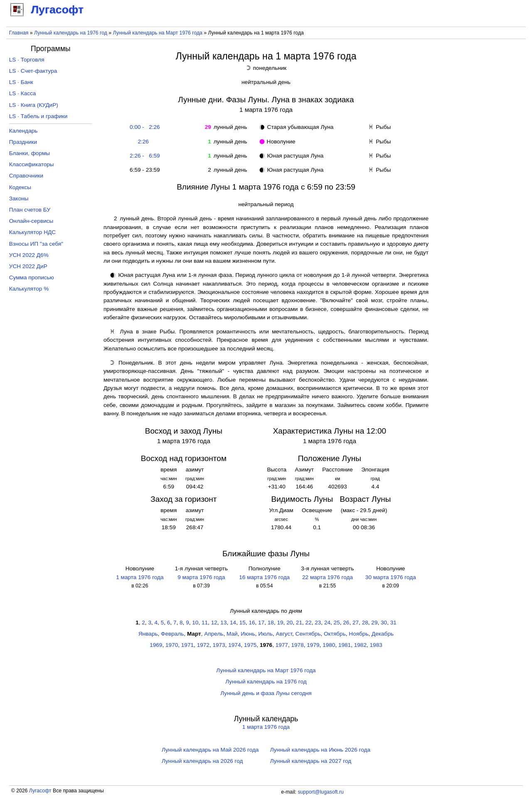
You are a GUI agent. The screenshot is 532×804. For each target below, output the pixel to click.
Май (232, 634)
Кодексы (20, 187)
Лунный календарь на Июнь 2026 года (320, 750)
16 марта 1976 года (264, 577)
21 (299, 623)
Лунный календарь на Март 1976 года (158, 33)
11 (205, 623)
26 (346, 623)
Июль (265, 634)
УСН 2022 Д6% (29, 255)
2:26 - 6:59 (143, 156)
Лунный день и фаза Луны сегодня (266, 693)
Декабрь (383, 634)
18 (271, 623)
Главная (19, 33)
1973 (219, 645)
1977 (282, 645)
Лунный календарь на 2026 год (202, 761)
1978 (298, 645)
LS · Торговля (27, 60)
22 (309, 623)
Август (284, 634)
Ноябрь (358, 634)
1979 (313, 645)
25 (337, 623)
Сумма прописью (32, 277)
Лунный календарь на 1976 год (71, 33)
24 (327, 623)
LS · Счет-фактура (33, 71)
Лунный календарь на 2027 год (311, 761)
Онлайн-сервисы (31, 221)
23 (318, 623)
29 (374, 623)
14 (233, 623)
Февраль (172, 634)
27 (356, 623)
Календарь (23, 131)
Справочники (26, 176)
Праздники (23, 142)
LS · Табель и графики (38, 116)
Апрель (214, 634)
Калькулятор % (29, 289)
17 (261, 623)
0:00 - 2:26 (143, 127)
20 (289, 623)
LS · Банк (21, 82)
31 (393, 623)
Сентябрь (308, 634)
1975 (250, 645)
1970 (172, 645)
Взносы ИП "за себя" (36, 244)
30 (384, 623)
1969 (156, 645)
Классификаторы (32, 164)
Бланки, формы (30, 153)
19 (280, 623)
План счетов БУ (30, 210)
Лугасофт (40, 791)
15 (243, 623)
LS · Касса (23, 93)
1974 (234, 645)
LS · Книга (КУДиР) (34, 105)
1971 (187, 645)
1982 (360, 645)
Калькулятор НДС (32, 232)
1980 (329, 645)
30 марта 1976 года (391, 577)
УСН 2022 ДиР (28, 266)
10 (195, 623)
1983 (376, 645)
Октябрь (335, 634)
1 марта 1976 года (140, 577)
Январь (148, 634)
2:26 (143, 142)
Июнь (248, 634)
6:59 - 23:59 (143, 170)
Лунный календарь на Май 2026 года (210, 750)
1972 (203, 645)
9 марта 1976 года (201, 577)
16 (252, 623)
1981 (345, 645)
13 (223, 623)
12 (214, 623)
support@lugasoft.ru (320, 792)
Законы (19, 199)
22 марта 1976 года (328, 577)
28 (365, 623)
